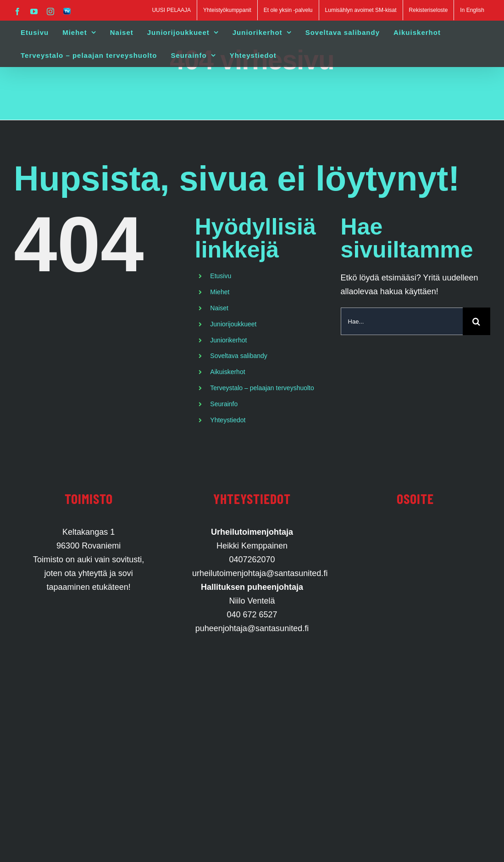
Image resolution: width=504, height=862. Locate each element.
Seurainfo (224, 404)
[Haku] (476, 321)
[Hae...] (402, 321)
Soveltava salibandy (239, 356)
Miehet (220, 292)
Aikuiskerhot (227, 372)
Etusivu (221, 276)
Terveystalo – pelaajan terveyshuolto (262, 388)
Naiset (219, 308)
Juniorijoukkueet (233, 324)
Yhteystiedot (228, 420)
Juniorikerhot (228, 340)
